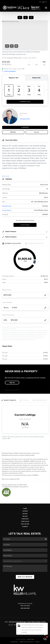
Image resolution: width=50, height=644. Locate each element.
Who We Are (25, 524)
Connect (25, 527)
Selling (25, 516)
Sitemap (37, 642)
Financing (25, 519)
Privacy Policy (14, 642)
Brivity (24, 639)
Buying (25, 514)
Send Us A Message (25, 577)
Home (25, 509)
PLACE (43, 622)
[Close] (46, 625)
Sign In (43, 2)
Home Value (25, 521)
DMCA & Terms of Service (26, 642)
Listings (25, 511)
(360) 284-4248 (25, 608)
